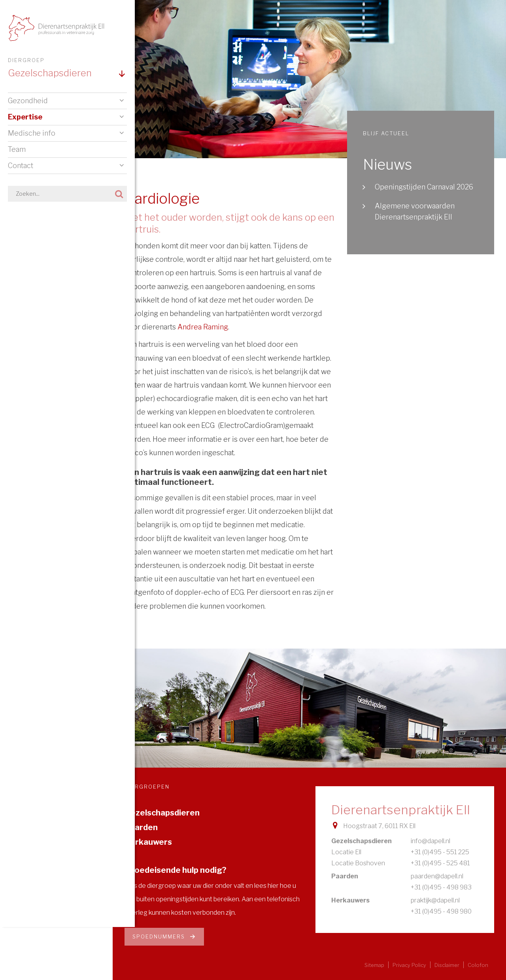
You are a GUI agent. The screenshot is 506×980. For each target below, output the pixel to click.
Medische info (32, 133)
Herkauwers (148, 842)
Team (17, 150)
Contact (21, 166)
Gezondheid (28, 101)
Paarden (141, 827)
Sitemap (374, 965)
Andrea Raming (203, 327)
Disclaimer (447, 965)
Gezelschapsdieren (162, 813)
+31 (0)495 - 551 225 (440, 852)
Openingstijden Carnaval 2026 (424, 187)
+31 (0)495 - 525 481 (440, 863)
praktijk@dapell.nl (435, 900)
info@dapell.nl (430, 841)
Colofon (478, 965)
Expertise (25, 117)
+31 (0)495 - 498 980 (441, 911)
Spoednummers (164, 936)
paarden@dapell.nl (437, 876)
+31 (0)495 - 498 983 (441, 887)
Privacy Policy (409, 965)
